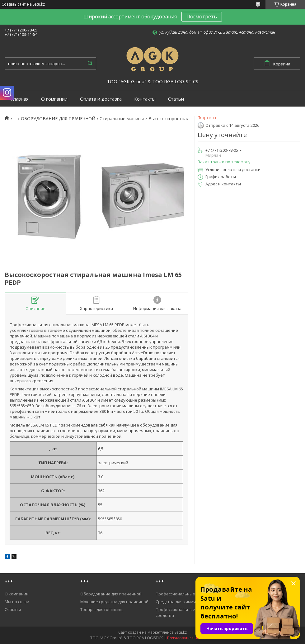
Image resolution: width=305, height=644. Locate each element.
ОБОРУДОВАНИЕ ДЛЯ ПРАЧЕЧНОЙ (58, 119)
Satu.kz (181, 632)
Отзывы (13, 609)
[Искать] (90, 64)
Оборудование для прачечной (111, 594)
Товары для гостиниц (101, 609)
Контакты (145, 99)
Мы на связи (17, 602)
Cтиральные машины (122, 119)
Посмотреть (202, 17)
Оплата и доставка (101, 99)
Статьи (176, 99)
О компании (54, 99)
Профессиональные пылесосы (186, 594)
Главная (20, 99)
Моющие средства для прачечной (114, 602)
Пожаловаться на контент (191, 638)
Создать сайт (14, 4)
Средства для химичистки (181, 602)
